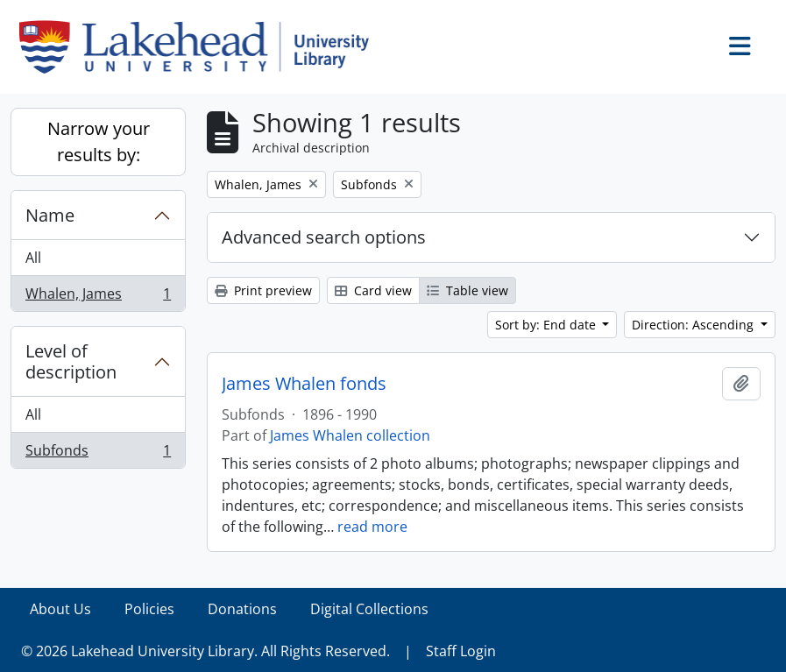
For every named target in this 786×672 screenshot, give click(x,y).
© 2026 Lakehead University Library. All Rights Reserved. (205, 651)
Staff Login (461, 651)
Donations (242, 609)
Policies (149, 609)
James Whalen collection (350, 435)
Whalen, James (98, 297)
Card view (373, 290)
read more (372, 527)
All (33, 258)
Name (50, 215)
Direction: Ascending (694, 325)
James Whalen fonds (304, 384)
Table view (467, 290)
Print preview (263, 290)
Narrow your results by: (99, 141)
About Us (60, 609)
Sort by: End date (547, 325)
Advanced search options (324, 237)
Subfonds (98, 454)
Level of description (71, 361)
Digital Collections (369, 609)
